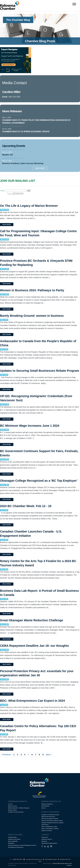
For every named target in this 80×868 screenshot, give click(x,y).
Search (44, 808)
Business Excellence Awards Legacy (52, 821)
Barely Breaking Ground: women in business (32, 316)
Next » (49, 755)
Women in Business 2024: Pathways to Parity (32, 290)
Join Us (10, 804)
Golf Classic (45, 825)
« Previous (6, 755)
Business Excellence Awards (50, 819)
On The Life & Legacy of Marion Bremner (29, 206)
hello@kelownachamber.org (34, 859)
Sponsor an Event (47, 831)
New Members (46, 806)
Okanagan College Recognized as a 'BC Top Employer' (39, 481)
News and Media (13, 841)
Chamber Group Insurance (16, 812)
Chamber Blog (12, 837)
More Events (40, 168)
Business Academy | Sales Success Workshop (23, 163)
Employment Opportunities (49, 843)
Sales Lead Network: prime (49, 827)
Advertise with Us (47, 839)
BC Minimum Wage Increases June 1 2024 (30, 426)
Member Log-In (13, 806)
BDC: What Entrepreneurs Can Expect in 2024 (32, 701)
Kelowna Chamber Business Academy (53, 823)
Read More (7, 224)
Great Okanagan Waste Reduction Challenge (32, 620)
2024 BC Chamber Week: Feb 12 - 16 (26, 506)
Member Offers (12, 810)
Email (5, 97)
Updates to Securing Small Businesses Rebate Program (40, 371)
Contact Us (45, 837)
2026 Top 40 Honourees (48, 817)
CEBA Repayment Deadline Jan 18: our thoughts (34, 646)
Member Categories (47, 804)
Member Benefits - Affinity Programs (19, 808)
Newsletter (11, 843)
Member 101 (8, 155)
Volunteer (44, 841)
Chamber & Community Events (50, 815)
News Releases (12, 111)
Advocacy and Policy (14, 839)
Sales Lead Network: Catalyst (50, 829)
